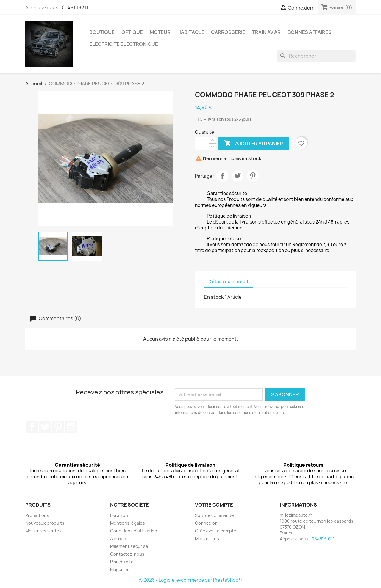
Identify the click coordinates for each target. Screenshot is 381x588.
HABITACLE (191, 32)
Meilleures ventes (43, 531)
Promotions (37, 515)
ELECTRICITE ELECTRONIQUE (124, 44)
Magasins (120, 569)
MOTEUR (160, 32)
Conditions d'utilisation (134, 531)
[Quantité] (202, 144)
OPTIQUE (132, 32)
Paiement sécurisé (129, 546)
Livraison (119, 515)
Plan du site (122, 562)
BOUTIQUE (102, 32)
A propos (119, 539)
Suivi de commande (214, 515)
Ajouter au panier (254, 144)
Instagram (71, 427)
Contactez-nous (127, 554)
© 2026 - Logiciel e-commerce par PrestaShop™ (191, 580)
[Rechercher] (316, 56)
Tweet (238, 176)
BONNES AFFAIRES (310, 32)
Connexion (206, 523)
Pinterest (253, 176)
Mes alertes (207, 539)
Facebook (32, 427)
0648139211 (75, 7)
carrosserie (228, 32)
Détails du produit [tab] (229, 282)
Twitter (45, 427)
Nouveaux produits (45, 523)
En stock (214, 297)
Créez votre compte (216, 531)
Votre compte (214, 505)
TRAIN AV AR (266, 32)
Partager (222, 176)
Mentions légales (128, 523)
